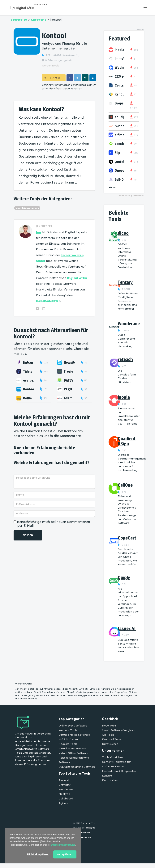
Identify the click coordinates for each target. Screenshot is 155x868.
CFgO (68, 389)
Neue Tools (109, 726)
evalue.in (30, 380)
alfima (120, 135)
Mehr (112, 187)
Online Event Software (73, 726)
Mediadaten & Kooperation (120, 771)
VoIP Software (68, 739)
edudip (120, 117)
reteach (125, 359)
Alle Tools (108, 735)
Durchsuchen (110, 744)
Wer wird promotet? (132, 196)
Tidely (28, 371)
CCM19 (120, 76)
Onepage (122, 170)
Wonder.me (129, 324)
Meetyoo (64, 794)
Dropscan (122, 103)
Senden (28, 535)
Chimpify (65, 785)
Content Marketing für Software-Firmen (116, 764)
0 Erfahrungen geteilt (57, 60)
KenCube (121, 94)
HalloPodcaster (48, 301)
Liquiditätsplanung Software (77, 767)
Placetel (64, 780)
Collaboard (66, 799)
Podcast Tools (68, 744)
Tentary (125, 282)
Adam (68, 398)
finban (28, 362)
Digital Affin (77, 278)
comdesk (121, 144)
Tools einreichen (112, 757)
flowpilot (71, 362)
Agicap (63, 803)
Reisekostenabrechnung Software (74, 760)
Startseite (19, 20)
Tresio (69, 371)
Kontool (29, 389)
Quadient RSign (127, 441)
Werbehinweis (50, 66)
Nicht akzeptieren (38, 854)
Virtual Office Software (73, 753)
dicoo (123, 233)
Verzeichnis (41, 5)
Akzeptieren (65, 854)
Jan (39, 232)
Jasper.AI (127, 628)
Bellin (27, 398)
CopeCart (127, 538)
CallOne (125, 485)
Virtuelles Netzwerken (72, 749)
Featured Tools (112, 739)
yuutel (119, 162)
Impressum (84, 837)
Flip (117, 153)
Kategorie (39, 20)
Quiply (124, 577)
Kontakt (107, 776)
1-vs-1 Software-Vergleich (119, 730)
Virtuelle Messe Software (74, 735)
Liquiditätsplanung (27, 208)
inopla (119, 50)
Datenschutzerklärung (63, 845)
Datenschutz (84, 832)
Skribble (121, 126)
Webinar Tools (68, 730)
